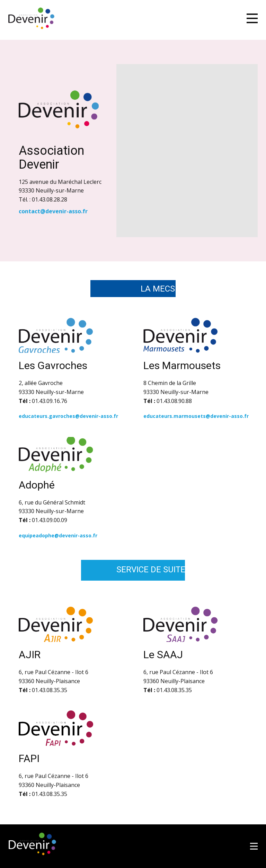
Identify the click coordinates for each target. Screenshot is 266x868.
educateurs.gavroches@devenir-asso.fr (68, 416)
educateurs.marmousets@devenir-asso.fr (196, 416)
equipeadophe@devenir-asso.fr (59, 535)
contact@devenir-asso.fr (53, 211)
